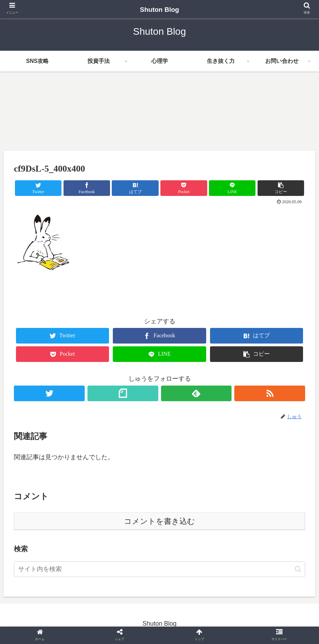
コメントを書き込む (159, 521)
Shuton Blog (163, 10)
